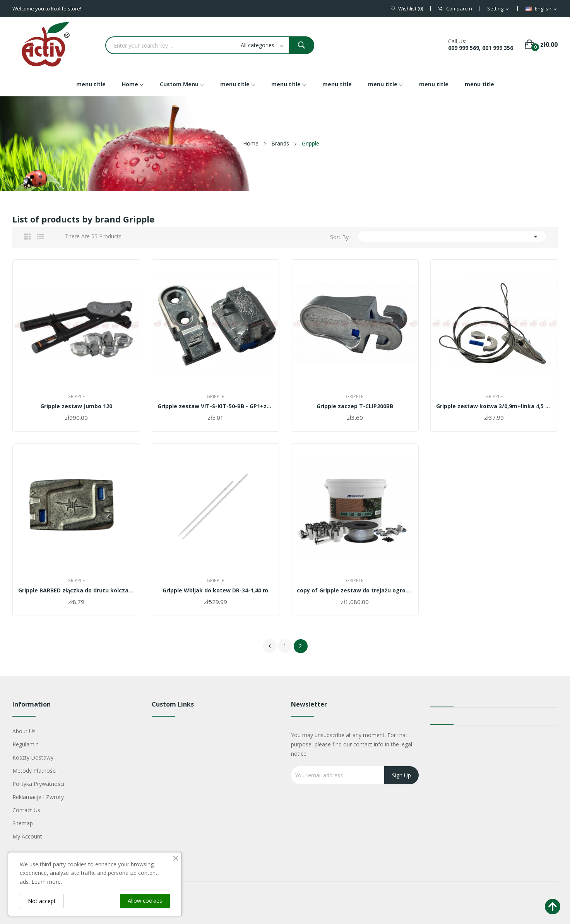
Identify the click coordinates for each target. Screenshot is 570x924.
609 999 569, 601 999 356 (481, 48)
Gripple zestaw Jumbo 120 (76, 406)
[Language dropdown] (542, 9)
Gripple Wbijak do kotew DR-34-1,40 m (215, 590)
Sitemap (23, 823)
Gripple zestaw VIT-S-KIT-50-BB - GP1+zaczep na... (216, 406)
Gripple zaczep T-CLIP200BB (355, 406)
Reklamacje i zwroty (38, 797)
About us (24, 731)
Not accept (42, 901)
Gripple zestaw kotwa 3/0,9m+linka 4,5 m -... (494, 406)
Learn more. (47, 882)
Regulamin (26, 744)
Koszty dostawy (33, 757)
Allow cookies (145, 901)
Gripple (76, 397)
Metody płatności (34, 771)
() (407, 9)
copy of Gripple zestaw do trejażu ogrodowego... (355, 590)
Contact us (26, 810)
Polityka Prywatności (38, 784)
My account (27, 836)
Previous (270, 646)
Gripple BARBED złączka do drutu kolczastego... (76, 590)
